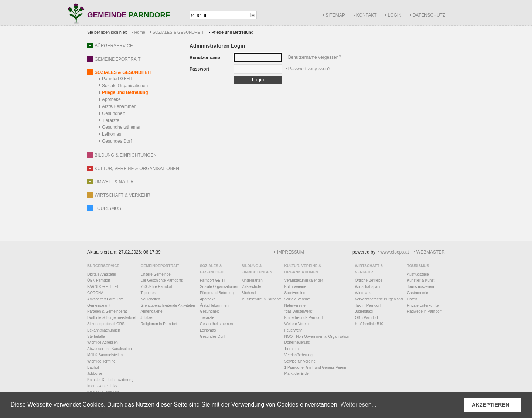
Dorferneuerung (297, 342)
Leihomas (112, 134)
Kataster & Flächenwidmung (110, 380)
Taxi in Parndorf (368, 305)
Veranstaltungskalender (304, 280)
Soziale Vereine (297, 299)
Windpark (363, 293)
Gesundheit (113, 113)
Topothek (148, 293)
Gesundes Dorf (117, 141)
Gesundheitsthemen (122, 127)
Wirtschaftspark (368, 287)
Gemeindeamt (99, 305)
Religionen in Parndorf (159, 324)
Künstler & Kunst (421, 280)
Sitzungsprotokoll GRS (106, 324)
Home (139, 32)
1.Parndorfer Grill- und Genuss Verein (315, 368)
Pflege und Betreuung (125, 92)
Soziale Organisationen (125, 86)
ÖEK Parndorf (99, 280)
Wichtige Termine (101, 361)
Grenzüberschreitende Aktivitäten (168, 305)
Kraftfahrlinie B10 (369, 324)
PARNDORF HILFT (103, 287)
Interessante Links (102, 386)
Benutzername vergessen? (315, 57)
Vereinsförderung (299, 355)
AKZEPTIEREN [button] (491, 405)
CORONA (95, 293)
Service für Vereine (300, 361)
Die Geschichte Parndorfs (162, 280)
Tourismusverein (421, 287)
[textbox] (219, 16)
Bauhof (93, 368)
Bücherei (248, 293)
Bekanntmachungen (104, 330)
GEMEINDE (129, 15)
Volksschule (251, 287)
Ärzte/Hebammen (119, 106)
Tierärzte (111, 120)
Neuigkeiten (151, 299)
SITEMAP (335, 15)
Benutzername (205, 58)
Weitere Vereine (298, 324)
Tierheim (292, 349)
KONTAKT (366, 15)
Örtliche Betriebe (369, 280)
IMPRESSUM (291, 252)
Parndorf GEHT (117, 79)
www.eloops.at (394, 252)
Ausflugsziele (418, 274)
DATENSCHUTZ (429, 15)
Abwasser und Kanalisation (110, 349)
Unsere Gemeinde (156, 274)
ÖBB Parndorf (366, 318)
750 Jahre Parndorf (157, 287)
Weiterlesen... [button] (358, 405)
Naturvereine (295, 305)
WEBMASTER (431, 252)
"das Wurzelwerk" (299, 311)
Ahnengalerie (152, 311)
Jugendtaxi (364, 311)
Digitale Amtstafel (101, 274)
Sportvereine (295, 293)
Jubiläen (148, 318)
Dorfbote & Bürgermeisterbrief (112, 318)
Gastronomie (418, 293)
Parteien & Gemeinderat (107, 311)
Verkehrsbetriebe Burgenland (379, 299)
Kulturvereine (295, 287)
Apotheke (111, 99)
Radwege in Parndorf (424, 311)
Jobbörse (95, 373)
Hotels (412, 299)
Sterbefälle (96, 337)
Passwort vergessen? (309, 69)
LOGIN (394, 15)
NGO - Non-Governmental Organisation (317, 337)
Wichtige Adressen (103, 342)
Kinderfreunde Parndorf (304, 318)
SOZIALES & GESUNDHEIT (178, 32)
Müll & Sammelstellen (105, 355)
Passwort (199, 69)
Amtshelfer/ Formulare (105, 299)
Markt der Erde (297, 373)
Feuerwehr (293, 330)
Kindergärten (252, 280)
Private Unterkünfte (423, 305)
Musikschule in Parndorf (261, 299)
